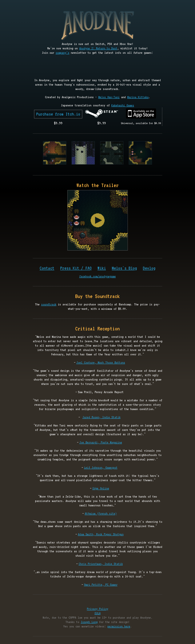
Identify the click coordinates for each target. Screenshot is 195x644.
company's (62, 53)
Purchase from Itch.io (58, 114)
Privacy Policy (97, 609)
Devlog (149, 268)
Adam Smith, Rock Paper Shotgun (101, 534)
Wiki (102, 268)
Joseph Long (89, 622)
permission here (119, 626)
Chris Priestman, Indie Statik (101, 564)
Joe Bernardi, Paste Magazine (101, 442)
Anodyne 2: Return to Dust (98, 48)
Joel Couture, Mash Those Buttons (101, 362)
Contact (47, 268)
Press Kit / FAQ (76, 268)
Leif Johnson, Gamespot (101, 467)
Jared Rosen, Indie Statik (101, 417)
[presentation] (97, 67)
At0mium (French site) (101, 513)
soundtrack (49, 304)
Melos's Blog (124, 268)
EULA (97, 613)
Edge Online (101, 488)
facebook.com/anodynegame (97, 276)
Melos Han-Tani (109, 97)
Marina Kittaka (138, 97)
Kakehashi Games (123, 105)
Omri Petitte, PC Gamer (101, 585)
